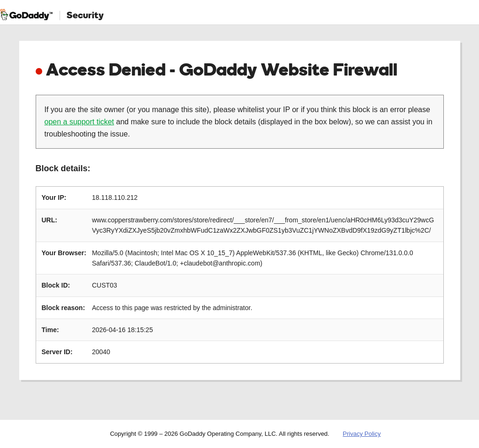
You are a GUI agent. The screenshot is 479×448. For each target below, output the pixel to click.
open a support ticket (80, 122)
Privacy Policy (362, 434)
